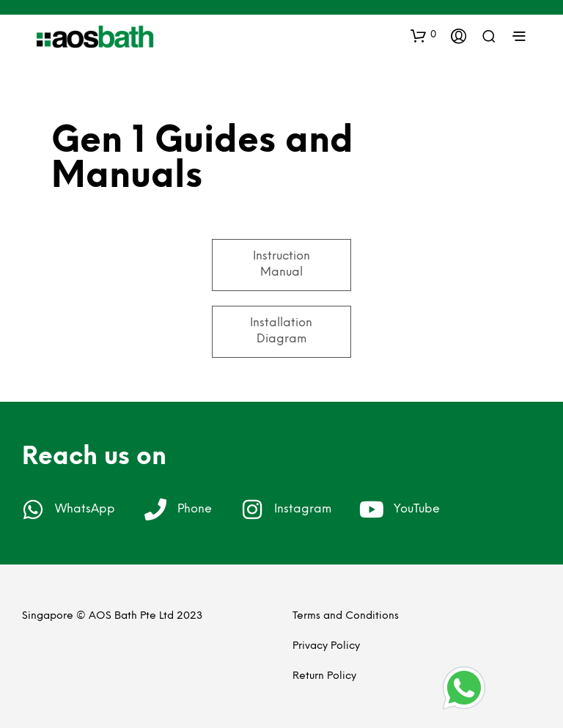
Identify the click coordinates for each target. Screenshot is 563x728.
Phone (195, 509)
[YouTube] (372, 510)
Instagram (303, 509)
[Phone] (155, 510)
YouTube (417, 509)
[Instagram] (252, 510)
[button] (423, 35)
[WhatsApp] (33, 510)
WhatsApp (85, 509)
